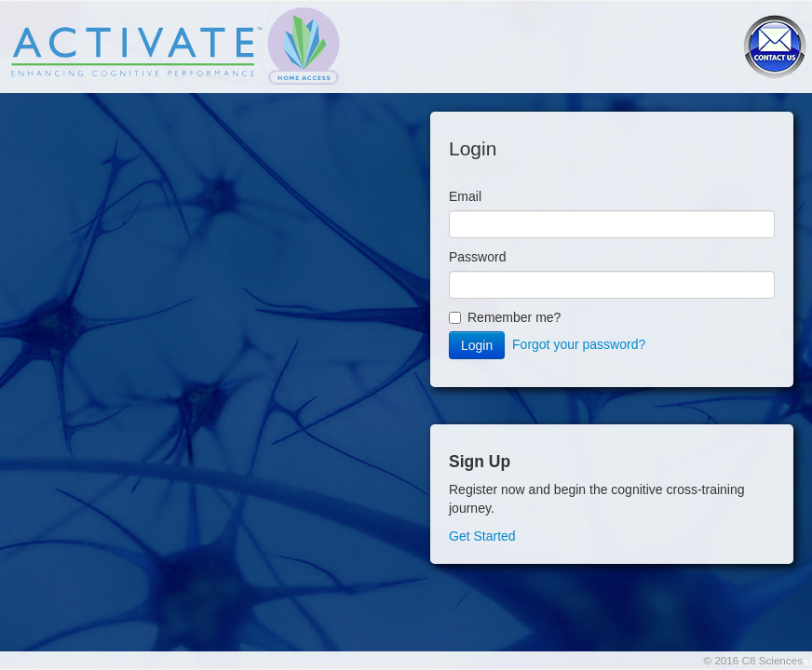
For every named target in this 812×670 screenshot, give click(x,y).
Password (477, 257)
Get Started (482, 536)
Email (465, 196)
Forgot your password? (579, 344)
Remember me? (505, 317)
